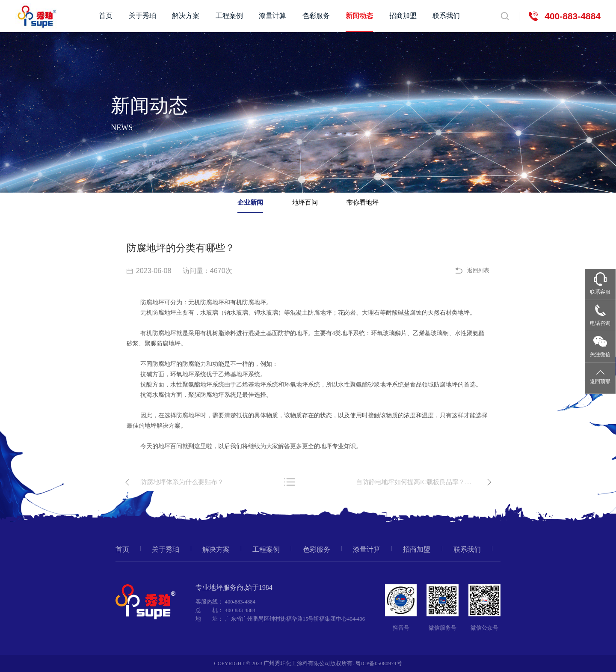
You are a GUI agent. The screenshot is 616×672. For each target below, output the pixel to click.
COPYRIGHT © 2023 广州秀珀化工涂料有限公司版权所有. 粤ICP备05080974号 (308, 663)
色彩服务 (316, 16)
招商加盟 (403, 16)
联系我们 (446, 16)
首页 (106, 16)
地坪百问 (305, 202)
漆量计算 (272, 16)
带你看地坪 (363, 202)
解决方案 (186, 16)
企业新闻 (250, 202)
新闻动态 (359, 16)
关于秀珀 (142, 16)
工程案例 (229, 16)
